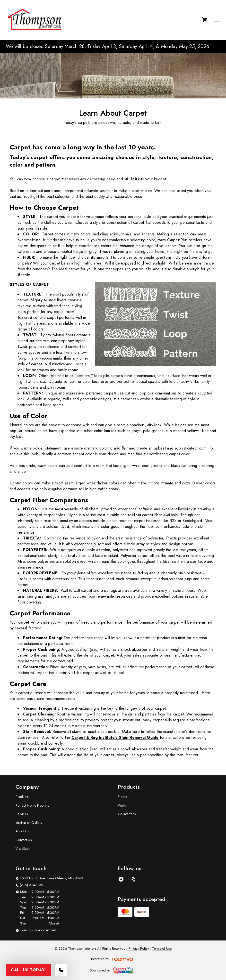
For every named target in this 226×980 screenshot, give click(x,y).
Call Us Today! (28, 970)
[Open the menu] (217, 20)
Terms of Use (162, 948)
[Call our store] (61, 970)
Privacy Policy (139, 948)
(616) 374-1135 (31, 885)
